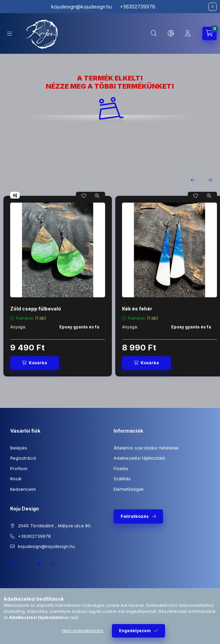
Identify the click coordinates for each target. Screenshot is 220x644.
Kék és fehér (137, 309)
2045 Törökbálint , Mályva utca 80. (55, 526)
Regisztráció (23, 458)
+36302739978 (34, 536)
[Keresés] (154, 33)
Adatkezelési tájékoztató (139, 458)
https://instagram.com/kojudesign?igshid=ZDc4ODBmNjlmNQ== (26, 563)
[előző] (193, 180)
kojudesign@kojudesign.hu (83, 7)
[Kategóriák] (9, 34)
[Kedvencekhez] (84, 196)
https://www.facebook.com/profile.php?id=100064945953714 (12, 563)
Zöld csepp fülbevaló (36, 309)
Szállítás (122, 479)
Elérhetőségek (129, 489)
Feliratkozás (135, 516)
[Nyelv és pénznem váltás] (171, 33)
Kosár (16, 479)
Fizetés (121, 468)
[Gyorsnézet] (97, 196)
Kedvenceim (23, 489)
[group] (110, 286)
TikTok (39, 563)
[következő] (210, 180)
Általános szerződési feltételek (146, 448)
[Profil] (188, 33)
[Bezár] (213, 7)
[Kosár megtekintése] (209, 33)
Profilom (19, 468)
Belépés (19, 448)
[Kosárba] (35, 363)
